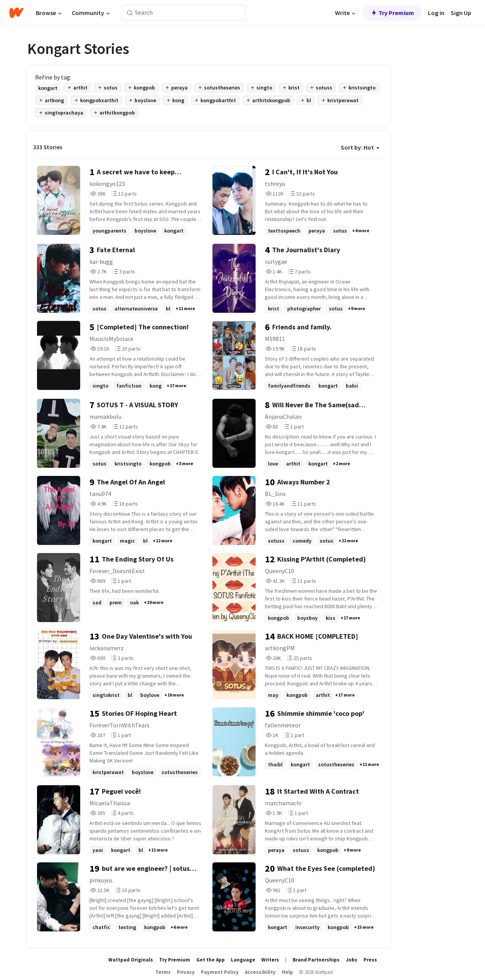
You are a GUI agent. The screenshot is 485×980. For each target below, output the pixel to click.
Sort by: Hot (360, 147)
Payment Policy (220, 972)
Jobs (352, 960)
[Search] (130, 13)
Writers (270, 960)
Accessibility (260, 972)
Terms (163, 972)
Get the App (211, 960)
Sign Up (461, 13)
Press (370, 960)
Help (287, 972)
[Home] (16, 13)
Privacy (186, 972)
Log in (436, 13)
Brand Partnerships (316, 960)
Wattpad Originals (131, 960)
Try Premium (392, 13)
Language (243, 960)
